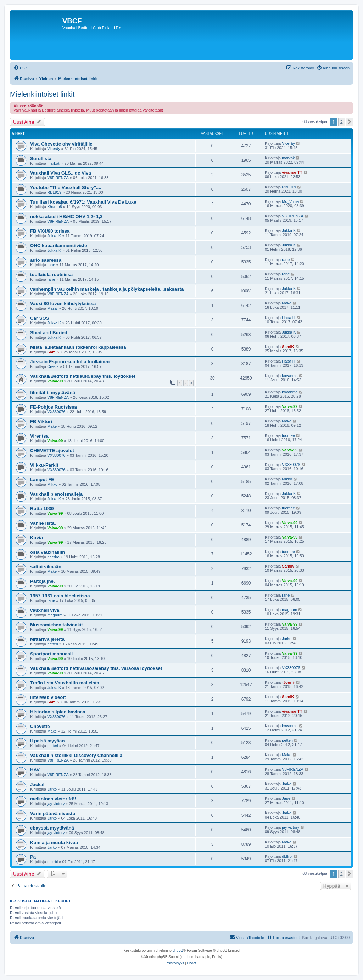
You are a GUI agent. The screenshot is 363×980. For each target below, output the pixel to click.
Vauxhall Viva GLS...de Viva (61, 173)
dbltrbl (52, 862)
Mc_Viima (290, 201)
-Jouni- (288, 682)
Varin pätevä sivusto (53, 813)
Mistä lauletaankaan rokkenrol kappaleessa (78, 347)
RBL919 (54, 192)
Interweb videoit (48, 697)
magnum (55, 615)
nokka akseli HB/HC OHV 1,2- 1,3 (66, 216)
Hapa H (288, 318)
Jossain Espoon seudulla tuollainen (70, 362)
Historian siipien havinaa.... (60, 712)
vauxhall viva (45, 610)
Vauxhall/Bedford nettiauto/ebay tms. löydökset (83, 376)
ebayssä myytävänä (52, 828)
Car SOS (40, 318)
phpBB (178, 950)
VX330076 (56, 412)
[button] (350, 122)
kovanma (290, 376)
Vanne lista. (43, 523)
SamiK (53, 352)
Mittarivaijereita (47, 639)
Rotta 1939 (42, 509)
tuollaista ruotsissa (51, 275)
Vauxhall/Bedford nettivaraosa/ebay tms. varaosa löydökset (96, 668)
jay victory (56, 804)
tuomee (288, 435)
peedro (53, 557)
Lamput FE (42, 480)
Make (287, 303)
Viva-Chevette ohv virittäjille (61, 144)
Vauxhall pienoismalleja (56, 494)
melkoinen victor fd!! (53, 799)
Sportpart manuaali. (52, 654)
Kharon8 (55, 207)
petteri (53, 644)
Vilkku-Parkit (44, 465)
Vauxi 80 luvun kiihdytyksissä (63, 304)
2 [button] (342, 122)
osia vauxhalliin (48, 552)
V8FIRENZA (58, 178)
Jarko (287, 639)
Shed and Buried (49, 333)
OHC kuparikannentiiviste (59, 246)
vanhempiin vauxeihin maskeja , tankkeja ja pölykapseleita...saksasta (107, 289)
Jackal (37, 784)
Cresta (53, 366)
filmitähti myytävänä (53, 392)
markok (54, 163)
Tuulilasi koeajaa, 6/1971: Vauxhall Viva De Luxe (83, 202)
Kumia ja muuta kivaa (54, 842)
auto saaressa (46, 260)
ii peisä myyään (48, 741)
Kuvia (37, 538)
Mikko (52, 484)
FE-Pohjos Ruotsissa (54, 407)
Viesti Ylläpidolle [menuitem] (247, 937)
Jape (286, 798)
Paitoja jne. (43, 581)
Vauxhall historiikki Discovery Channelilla (76, 755)
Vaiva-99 (55, 381)
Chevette (40, 726)
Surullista (41, 158)
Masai (52, 308)
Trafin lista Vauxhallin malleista (65, 683)
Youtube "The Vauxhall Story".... (66, 187)
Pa (33, 857)
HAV (35, 770)
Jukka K (54, 236)
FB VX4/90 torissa (50, 231)
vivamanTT (292, 172)
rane (51, 265)
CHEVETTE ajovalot (52, 451)
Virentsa (39, 436)
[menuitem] (21, 68)
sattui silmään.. (47, 567)
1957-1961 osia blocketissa (60, 596)
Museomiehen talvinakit (57, 625)
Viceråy (54, 149)
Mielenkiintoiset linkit (42, 94)
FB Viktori (41, 421)
